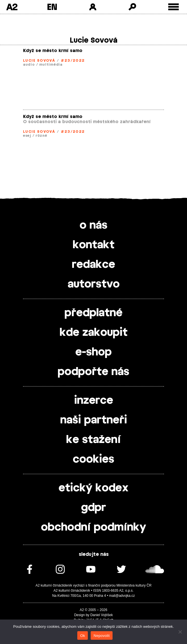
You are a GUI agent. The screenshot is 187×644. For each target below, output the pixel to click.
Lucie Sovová (39, 61)
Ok (83, 636)
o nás (93, 225)
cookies (93, 459)
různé (41, 136)
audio (29, 65)
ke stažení (93, 440)
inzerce (94, 401)
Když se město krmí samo (53, 51)
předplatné (93, 313)
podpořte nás (93, 372)
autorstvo (94, 284)
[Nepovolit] (180, 632)
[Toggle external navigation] (174, 7)
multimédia (51, 65)
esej (27, 136)
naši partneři (94, 420)
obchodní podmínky (93, 527)
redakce (93, 265)
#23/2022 (73, 61)
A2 (12, 7)
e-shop (93, 352)
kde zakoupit (94, 333)
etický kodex (93, 488)
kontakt (94, 245)
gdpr (93, 508)
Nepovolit (101, 636)
